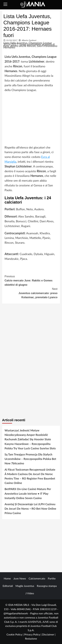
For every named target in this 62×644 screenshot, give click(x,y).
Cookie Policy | (15, 634)
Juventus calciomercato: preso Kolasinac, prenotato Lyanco (31, 293)
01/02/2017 (12, 40)
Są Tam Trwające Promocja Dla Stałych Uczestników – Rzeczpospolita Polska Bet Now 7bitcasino (30, 459)
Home (7, 578)
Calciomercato (37, 578)
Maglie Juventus (25, 586)
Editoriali (8, 586)
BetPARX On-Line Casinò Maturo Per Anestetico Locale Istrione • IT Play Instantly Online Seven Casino (28, 493)
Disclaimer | (49, 634)
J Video (30, 593)
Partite (52, 578)
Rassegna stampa (47, 586)
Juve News (20, 578)
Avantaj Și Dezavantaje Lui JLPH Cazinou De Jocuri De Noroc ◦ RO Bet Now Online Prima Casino (30, 509)
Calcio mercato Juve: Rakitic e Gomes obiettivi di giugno (31, 280)
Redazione (31, 638)
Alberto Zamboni (29, 40)
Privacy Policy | (33, 634)
